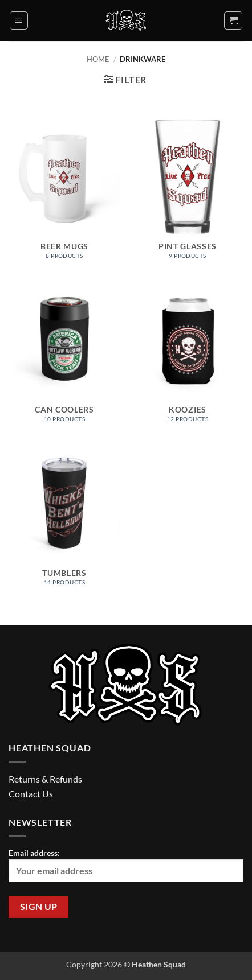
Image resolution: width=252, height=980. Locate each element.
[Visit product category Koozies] (188, 358)
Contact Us (31, 794)
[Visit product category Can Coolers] (64, 358)
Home (98, 59)
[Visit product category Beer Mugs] (64, 195)
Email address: (126, 865)
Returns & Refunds (45, 779)
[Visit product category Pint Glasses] (188, 195)
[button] (19, 20)
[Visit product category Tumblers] (64, 521)
